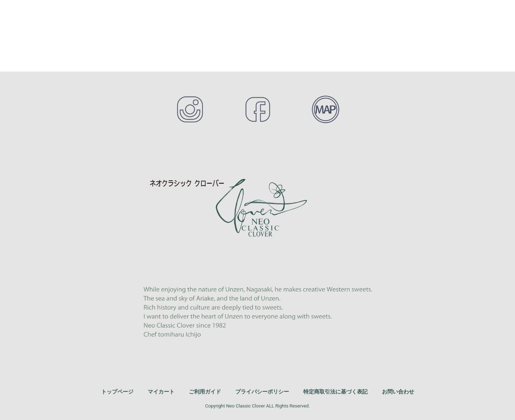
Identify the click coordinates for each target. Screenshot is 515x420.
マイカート (161, 392)
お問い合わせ (398, 392)
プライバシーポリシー (262, 392)
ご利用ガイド (205, 392)
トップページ (117, 392)
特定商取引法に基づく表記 (335, 392)
